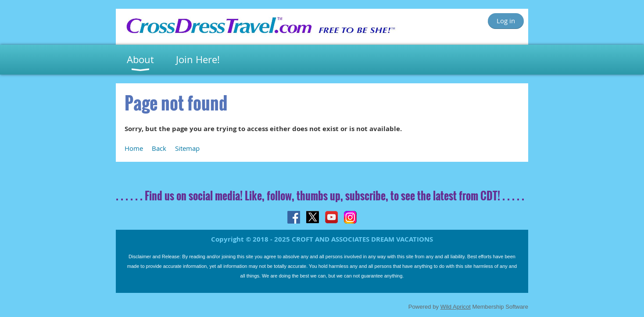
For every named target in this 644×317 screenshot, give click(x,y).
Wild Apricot (456, 307)
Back (159, 148)
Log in (506, 21)
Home (134, 148)
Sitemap (187, 148)
